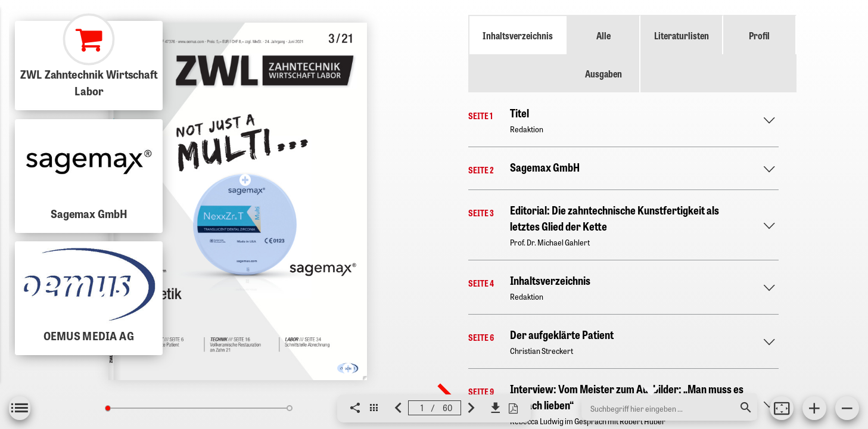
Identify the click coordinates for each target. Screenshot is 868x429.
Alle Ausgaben (603, 54)
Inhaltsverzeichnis (518, 35)
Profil (759, 35)
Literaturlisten (682, 35)
